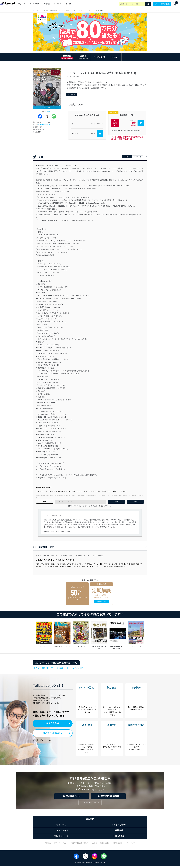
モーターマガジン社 (44, 125)
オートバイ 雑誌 (64, 10)
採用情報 (119, 832)
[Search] (148, 4)
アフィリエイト (61, 832)
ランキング (58, 4)
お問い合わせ (119, 838)
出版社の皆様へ (105, 845)
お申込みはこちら (101, 601)
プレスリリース (61, 838)
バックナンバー (91, 10)
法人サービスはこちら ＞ (43, 739)
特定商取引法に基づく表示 (80, 845)
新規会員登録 (53, 723)
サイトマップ (131, 845)
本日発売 (47, 4)
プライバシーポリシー (61, 845)
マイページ (22, 4)
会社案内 (94, 845)
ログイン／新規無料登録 (162, 4)
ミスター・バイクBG (77, 10)
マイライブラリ (35, 4)
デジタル (75, 134)
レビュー (115, 57)
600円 (93, 134)
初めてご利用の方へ (51, 733)
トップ (35, 10)
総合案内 (90, 821)
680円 (93, 124)
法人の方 (68, 4)
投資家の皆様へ (118, 845)
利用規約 (48, 845)
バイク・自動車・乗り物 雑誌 (48, 10)
